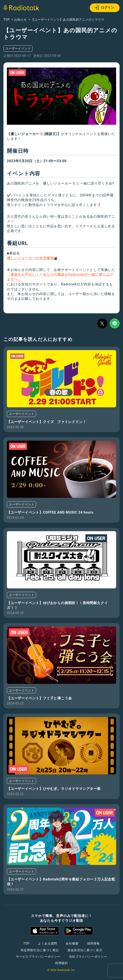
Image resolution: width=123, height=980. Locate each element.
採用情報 (93, 943)
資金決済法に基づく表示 (85, 950)
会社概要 (72, 943)
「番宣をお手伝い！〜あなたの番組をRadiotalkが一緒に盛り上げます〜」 (60, 277)
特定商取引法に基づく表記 (40, 950)
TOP (26, 943)
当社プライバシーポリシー (88, 957)
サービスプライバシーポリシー (38, 957)
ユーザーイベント (18, 48)
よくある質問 (48, 943)
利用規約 (61, 963)
